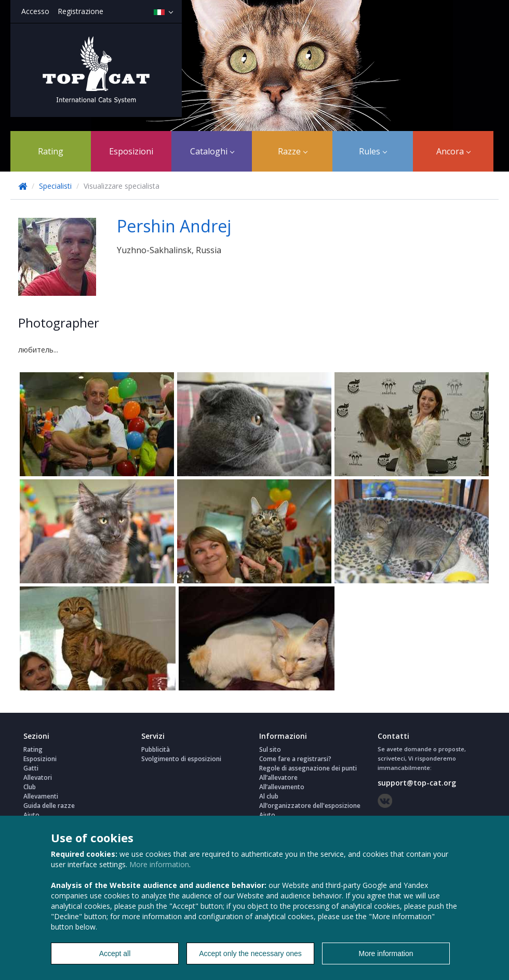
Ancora (453, 151)
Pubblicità (156, 749)
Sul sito (270, 749)
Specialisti (56, 186)
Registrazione (81, 11)
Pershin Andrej (174, 226)
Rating (51, 151)
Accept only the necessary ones (250, 953)
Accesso (35, 11)
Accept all (115, 953)
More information (159, 864)
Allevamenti (41, 796)
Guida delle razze (49, 806)
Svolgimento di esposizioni (181, 759)
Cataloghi (212, 151)
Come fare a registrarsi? (295, 759)
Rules (373, 151)
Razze (293, 151)
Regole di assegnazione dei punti (308, 768)
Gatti (31, 768)
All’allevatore (278, 778)
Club (30, 787)
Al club (269, 796)
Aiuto (31, 815)
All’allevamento (282, 787)
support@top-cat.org (417, 783)
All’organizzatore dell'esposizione (310, 806)
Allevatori (38, 778)
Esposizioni (131, 151)
